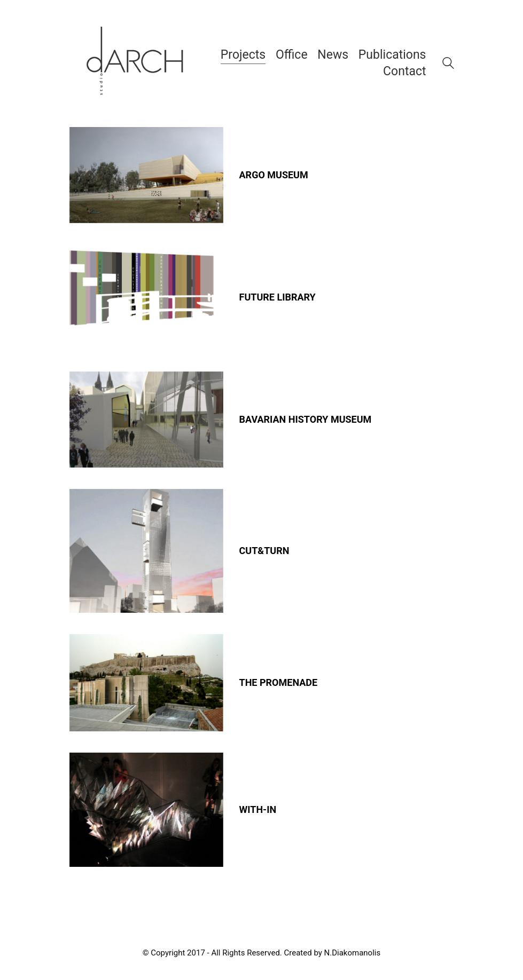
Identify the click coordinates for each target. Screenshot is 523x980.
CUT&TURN (264, 551)
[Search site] (448, 65)
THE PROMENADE (279, 683)
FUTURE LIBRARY (278, 297)
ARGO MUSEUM (274, 175)
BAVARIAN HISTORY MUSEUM (306, 420)
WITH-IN (258, 810)
